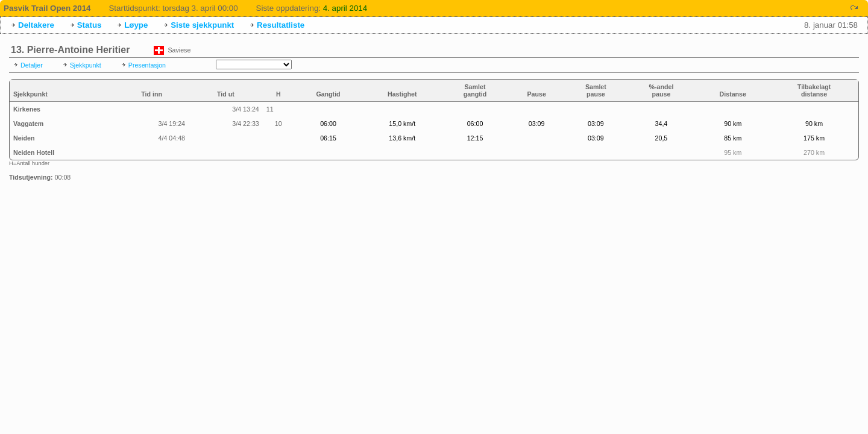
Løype (136, 25)
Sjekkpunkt (86, 65)
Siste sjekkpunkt (202, 25)
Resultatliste (281, 25)
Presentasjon (147, 65)
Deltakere (36, 25)
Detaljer (32, 65)
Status (90, 25)
